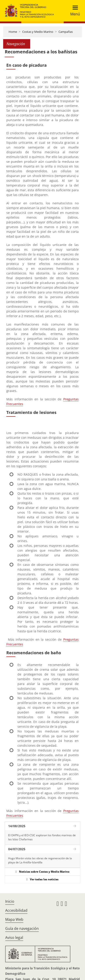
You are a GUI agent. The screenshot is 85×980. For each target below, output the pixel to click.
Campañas (66, 32)
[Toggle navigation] (74, 11)
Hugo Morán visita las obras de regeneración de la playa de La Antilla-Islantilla (40, 860)
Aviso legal (14, 937)
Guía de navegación (22, 928)
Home (13, 32)
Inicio (10, 901)
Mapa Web (14, 919)
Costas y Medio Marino (38, 32)
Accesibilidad (16, 910)
